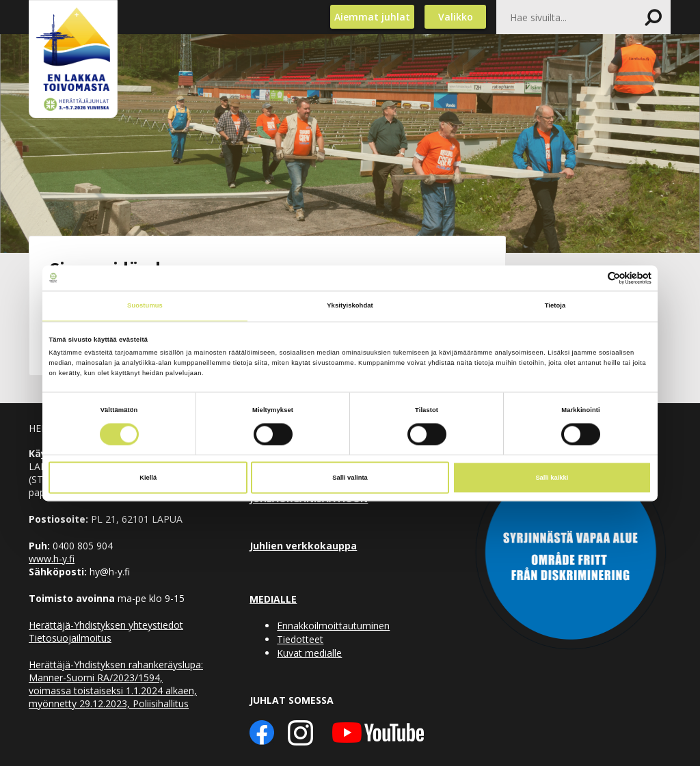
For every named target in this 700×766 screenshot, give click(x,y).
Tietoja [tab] (555, 306)
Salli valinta (350, 478)
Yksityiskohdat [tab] (350, 306)
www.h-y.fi (52, 559)
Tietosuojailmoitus (70, 638)
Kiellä (148, 478)
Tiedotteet (300, 639)
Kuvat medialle (309, 653)
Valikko (456, 17)
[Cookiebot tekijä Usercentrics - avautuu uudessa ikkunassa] (592, 278)
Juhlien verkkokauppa (303, 546)
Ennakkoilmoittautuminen (333, 626)
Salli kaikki (552, 478)
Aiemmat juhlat (372, 17)
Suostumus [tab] (145, 306)
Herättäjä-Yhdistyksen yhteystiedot (106, 625)
